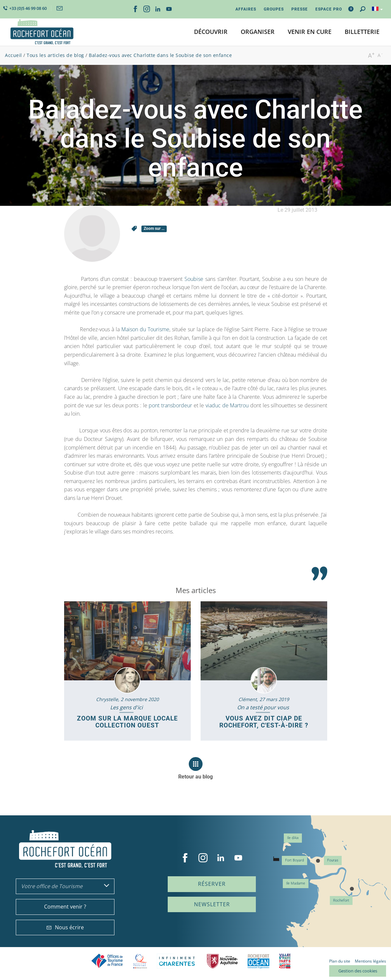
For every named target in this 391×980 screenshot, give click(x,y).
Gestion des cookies (358, 971)
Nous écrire (65, 927)
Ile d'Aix (293, 838)
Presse (300, 9)
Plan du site (340, 961)
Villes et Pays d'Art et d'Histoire (285, 961)
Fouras (333, 860)
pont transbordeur (170, 405)
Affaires (246, 9)
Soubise (194, 279)
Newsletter (212, 904)
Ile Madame (296, 883)
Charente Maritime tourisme (177, 961)
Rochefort (341, 900)
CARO (258, 961)
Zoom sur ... (154, 229)
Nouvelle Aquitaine (222, 961)
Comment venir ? (65, 907)
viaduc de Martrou (227, 405)
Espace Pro (329, 9)
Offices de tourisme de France (107, 961)
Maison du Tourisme (145, 329)
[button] (211, 32)
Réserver (212, 884)
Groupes (274, 9)
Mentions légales (370, 961)
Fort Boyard (294, 860)
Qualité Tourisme (140, 961)
